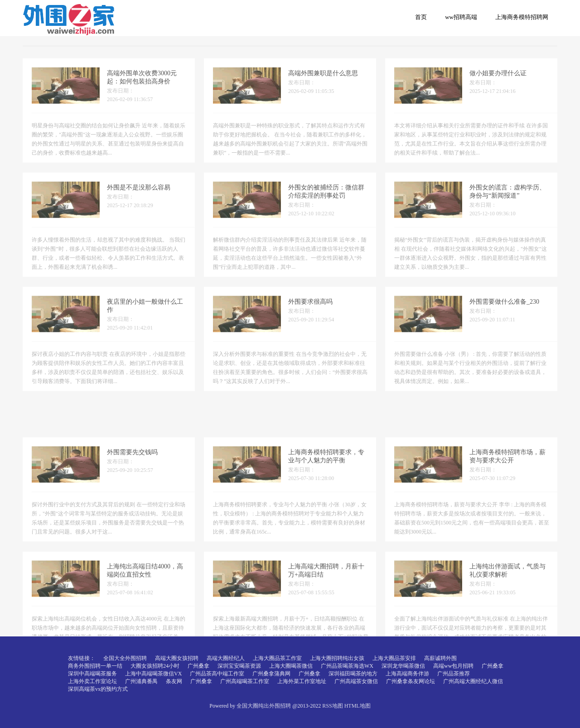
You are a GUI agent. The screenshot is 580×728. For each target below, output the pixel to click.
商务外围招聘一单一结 (95, 666)
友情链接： (82, 658)
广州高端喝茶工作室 (245, 681)
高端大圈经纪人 (226, 658)
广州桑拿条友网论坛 (411, 681)
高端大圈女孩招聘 (177, 658)
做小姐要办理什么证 (498, 81)
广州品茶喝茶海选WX (347, 666)
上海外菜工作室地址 (302, 681)
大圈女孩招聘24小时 (155, 666)
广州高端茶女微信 (356, 681)
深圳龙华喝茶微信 (403, 666)
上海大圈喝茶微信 (291, 666)
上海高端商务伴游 (407, 674)
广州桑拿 (198, 666)
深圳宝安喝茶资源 (239, 666)
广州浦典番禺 (141, 681)
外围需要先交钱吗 (132, 491)
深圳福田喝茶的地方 (353, 674)
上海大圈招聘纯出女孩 (337, 658)
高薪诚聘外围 (440, 658)
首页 (421, 17)
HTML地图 (358, 706)
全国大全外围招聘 (125, 658)
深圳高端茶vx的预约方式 (98, 689)
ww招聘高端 (461, 17)
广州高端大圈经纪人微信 (473, 681)
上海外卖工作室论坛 (92, 681)
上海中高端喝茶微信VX (153, 674)
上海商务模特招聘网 (522, 17)
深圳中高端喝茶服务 (92, 674)
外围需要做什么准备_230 (504, 309)
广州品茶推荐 (454, 674)
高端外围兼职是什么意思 (323, 81)
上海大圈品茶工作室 (277, 658)
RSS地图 (332, 706)
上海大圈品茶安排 (394, 658)
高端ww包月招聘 (453, 666)
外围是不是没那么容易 (139, 195)
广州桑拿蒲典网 (271, 674)
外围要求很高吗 (310, 309)
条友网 (174, 681)
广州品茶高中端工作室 (217, 674)
